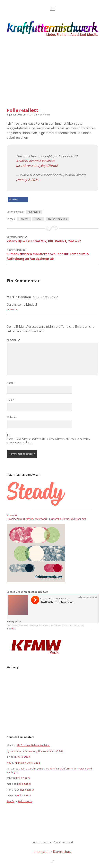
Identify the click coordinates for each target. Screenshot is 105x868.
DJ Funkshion (14, 751)
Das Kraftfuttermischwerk (18, 625)
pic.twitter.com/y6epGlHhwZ (37, 166)
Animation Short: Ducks (27, 763)
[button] (18, 199)
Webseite (12, 417)
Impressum (42, 852)
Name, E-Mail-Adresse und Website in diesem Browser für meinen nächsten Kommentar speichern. (48, 441)
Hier (13, 629)
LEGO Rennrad (22, 757)
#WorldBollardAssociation (35, 161)
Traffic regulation (57, 219)
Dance (38, 219)
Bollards (24, 219)
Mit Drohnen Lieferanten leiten (34, 745)
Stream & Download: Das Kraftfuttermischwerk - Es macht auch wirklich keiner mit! (46, 517)
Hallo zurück (23, 778)
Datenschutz (62, 852)
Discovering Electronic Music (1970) (44, 751)
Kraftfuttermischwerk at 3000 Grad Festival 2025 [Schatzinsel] (57, 625)
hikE (9, 763)
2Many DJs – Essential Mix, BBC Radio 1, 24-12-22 (44, 241)
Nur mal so (34, 212)
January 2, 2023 (27, 180)
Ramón (11, 801)
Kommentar (13, 340)
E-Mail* (11, 400)
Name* (11, 383)
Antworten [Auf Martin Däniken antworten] (12, 309)
